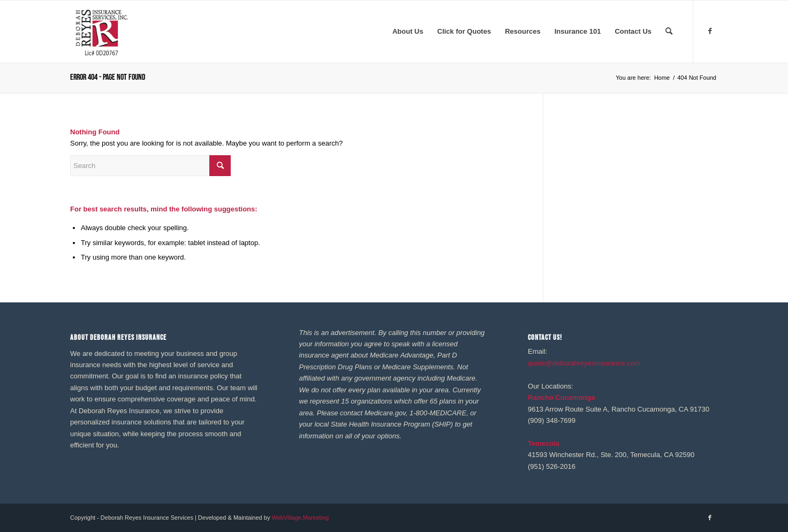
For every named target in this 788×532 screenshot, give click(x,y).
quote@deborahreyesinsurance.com (584, 363)
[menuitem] (408, 32)
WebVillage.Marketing (300, 518)
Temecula (544, 443)
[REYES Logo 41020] (101, 32)
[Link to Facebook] (710, 31)
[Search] (669, 32)
